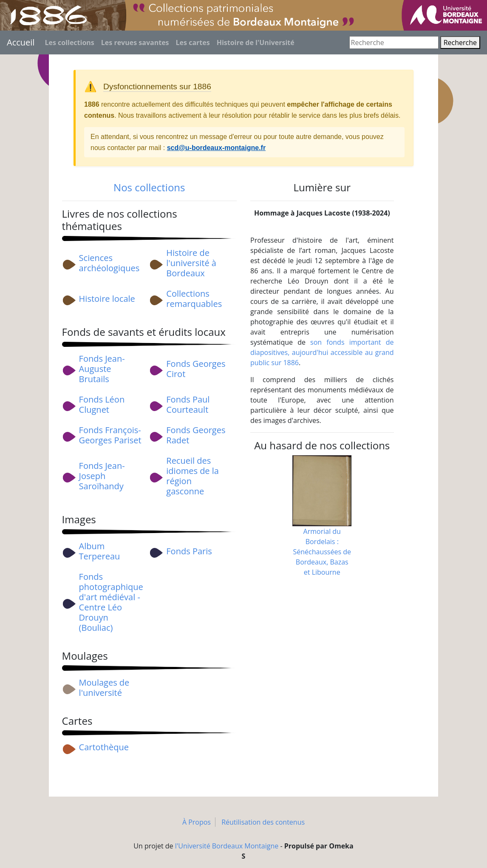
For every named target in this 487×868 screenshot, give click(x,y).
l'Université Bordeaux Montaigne (227, 846)
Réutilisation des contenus (263, 822)
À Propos (197, 822)
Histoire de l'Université (256, 43)
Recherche (460, 43)
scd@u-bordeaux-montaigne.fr (217, 148)
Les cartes (193, 43)
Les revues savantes (135, 43)
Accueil (21, 42)
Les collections (69, 43)
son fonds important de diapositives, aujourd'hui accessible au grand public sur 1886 (322, 352)
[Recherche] (394, 43)
